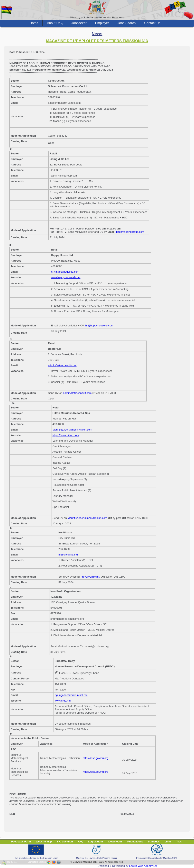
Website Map (44, 842)
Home (34, 23)
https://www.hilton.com (66, 435)
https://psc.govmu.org (96, 758)
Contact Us (152, 23)
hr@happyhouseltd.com (65, 272)
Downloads (115, 842)
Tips (179, 842)
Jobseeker (79, 23)
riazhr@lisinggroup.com (130, 232)
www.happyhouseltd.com (66, 277)
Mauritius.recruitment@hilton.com (72, 430)
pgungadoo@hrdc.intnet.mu (71, 695)
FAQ (81, 842)
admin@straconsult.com (62, 365)
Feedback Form (21, 842)
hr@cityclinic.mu (68, 555)
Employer (102, 23)
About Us (55, 23)
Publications (135, 842)
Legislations (96, 842)
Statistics (154, 842)
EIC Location (65, 842)
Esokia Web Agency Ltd (143, 866)
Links (168, 842)
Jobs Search (127, 23)
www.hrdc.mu (63, 701)
